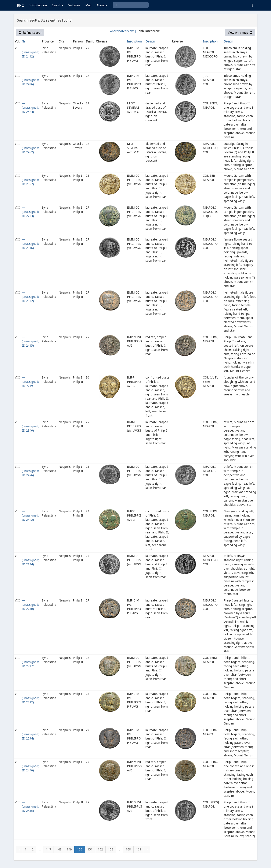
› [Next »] (147, 849)
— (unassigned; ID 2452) (30, 148)
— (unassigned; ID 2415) (30, 341)
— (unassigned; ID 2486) (30, 80)
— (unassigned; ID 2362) (30, 297)
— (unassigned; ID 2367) (30, 180)
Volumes (74, 5)
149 (69, 849)
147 (48, 849)
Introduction (38, 5)
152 (100, 849)
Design (150, 41)
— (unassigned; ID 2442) (30, 515)
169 (139, 849)
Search (58, 5)
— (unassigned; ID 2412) (30, 52)
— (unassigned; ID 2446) (30, 766)
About (102, 5)
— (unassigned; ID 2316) (30, 244)
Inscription (134, 41)
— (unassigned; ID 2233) (30, 212)
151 (90, 849)
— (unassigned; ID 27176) (30, 662)
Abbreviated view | (123, 31)
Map (88, 5)
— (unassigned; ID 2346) (30, 426)
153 (111, 849)
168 (128, 849)
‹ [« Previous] (19, 849)
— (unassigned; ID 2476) (30, 471)
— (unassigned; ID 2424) (30, 107)
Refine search (30, 32)
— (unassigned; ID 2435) (30, 806)
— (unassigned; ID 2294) (30, 734)
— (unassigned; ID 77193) (30, 382)
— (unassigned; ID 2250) (30, 605)
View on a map (240, 32)
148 (59, 849)
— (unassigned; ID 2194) (30, 560)
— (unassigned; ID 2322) (30, 698)
